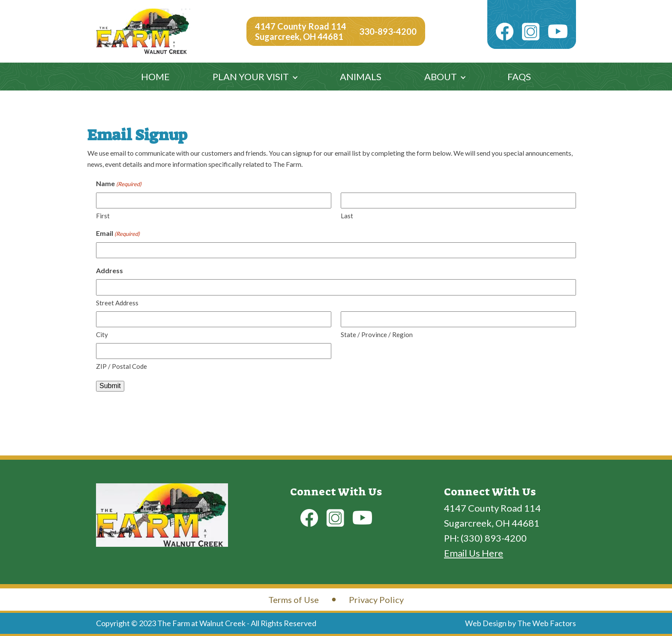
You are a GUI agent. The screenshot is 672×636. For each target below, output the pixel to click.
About (441, 77)
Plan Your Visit (251, 77)
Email (118, 234)
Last (347, 216)
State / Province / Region (377, 335)
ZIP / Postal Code (121, 366)
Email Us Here (474, 553)
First (103, 216)
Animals (361, 77)
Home (155, 77)
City (102, 335)
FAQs (519, 77)
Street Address (117, 303)
